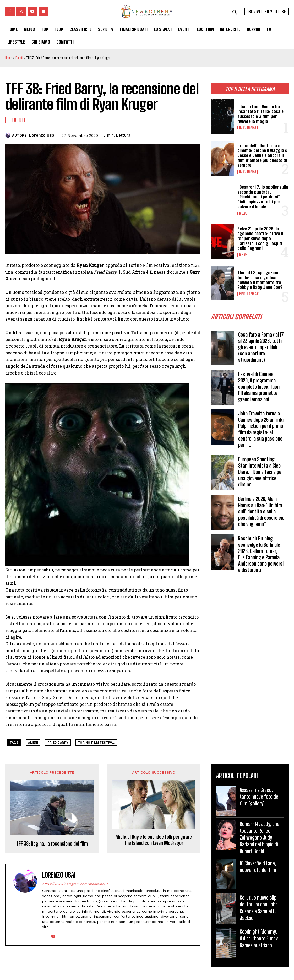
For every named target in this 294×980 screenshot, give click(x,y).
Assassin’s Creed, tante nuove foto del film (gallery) (260, 797)
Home (9, 58)
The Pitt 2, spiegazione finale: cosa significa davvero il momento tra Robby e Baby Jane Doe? (260, 280)
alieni (33, 743)
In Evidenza (248, 128)
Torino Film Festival (96, 743)
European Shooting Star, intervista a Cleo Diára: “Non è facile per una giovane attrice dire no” (261, 472)
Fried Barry (58, 743)
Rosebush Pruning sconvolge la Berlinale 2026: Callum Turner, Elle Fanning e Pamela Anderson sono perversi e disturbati (261, 554)
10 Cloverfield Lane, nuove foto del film (258, 867)
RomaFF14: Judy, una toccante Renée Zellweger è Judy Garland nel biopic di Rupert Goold (260, 837)
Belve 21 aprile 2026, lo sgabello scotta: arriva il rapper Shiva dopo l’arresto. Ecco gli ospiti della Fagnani (260, 239)
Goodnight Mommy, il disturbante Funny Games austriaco (259, 938)
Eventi (19, 58)
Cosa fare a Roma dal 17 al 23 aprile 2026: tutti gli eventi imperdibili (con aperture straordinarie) (261, 347)
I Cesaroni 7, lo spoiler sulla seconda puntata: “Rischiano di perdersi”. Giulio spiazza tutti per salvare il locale (263, 197)
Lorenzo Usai (42, 135)
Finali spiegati (250, 294)
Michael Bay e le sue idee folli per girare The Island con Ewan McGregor (154, 840)
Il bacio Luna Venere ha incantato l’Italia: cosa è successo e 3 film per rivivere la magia (260, 114)
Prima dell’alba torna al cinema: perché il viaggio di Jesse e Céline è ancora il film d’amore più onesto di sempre (263, 155)
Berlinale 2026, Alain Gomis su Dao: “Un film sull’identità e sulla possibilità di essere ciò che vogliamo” (261, 511)
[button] (235, 12)
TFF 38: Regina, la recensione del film (52, 843)
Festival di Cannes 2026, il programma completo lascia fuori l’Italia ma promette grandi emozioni (259, 387)
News (243, 213)
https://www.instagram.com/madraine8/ (75, 884)
